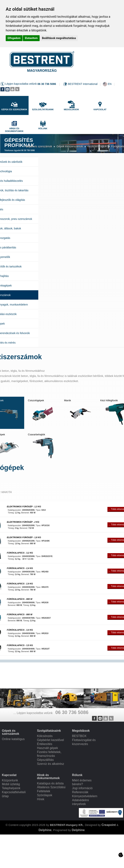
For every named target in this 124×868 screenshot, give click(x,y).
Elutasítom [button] (31, 38)
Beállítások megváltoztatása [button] (59, 38)
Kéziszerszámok (97, 146)
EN (110, 84)
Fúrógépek (118, 146)
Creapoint (109, 825)
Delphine (45, 830)
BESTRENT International (83, 84)
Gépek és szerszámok (39, 146)
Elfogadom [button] (14, 38)
